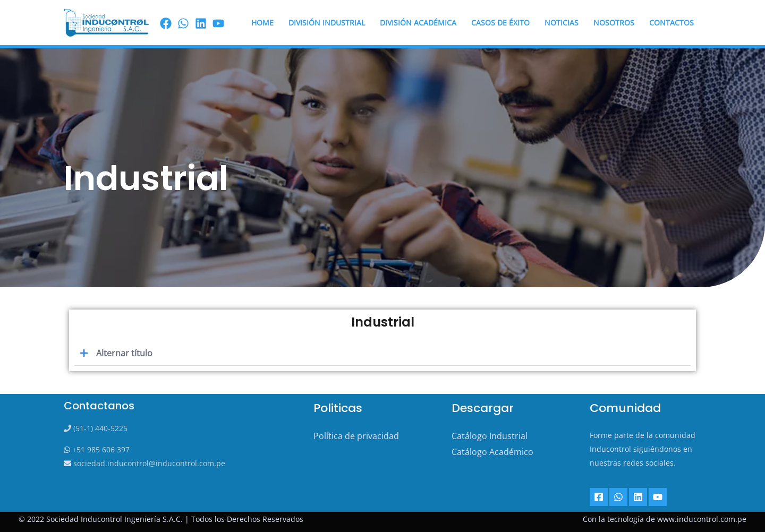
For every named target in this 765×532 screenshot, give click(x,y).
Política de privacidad (356, 436)
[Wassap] (183, 23)
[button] (382, 353)
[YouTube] (658, 497)
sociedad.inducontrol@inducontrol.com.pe (148, 463)
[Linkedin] (638, 497)
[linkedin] (201, 23)
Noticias (562, 23)
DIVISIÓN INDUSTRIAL (327, 23)
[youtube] (218, 23)
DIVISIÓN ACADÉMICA (418, 23)
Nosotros (614, 23)
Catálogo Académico (492, 452)
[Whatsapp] (618, 497)
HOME (262, 23)
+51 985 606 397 (100, 449)
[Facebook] (166, 23)
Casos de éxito (500, 23)
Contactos (671, 23)
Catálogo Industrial (490, 436)
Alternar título (124, 353)
